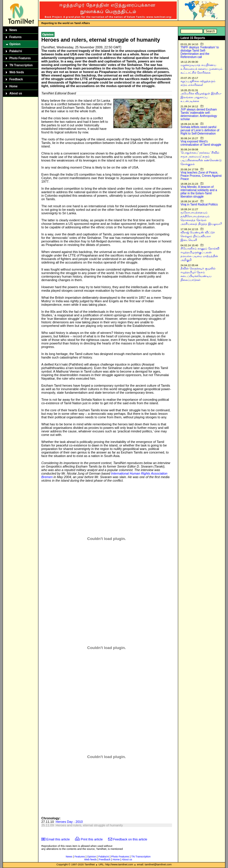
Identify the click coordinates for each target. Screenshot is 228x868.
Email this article (58, 839)
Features (16, 37)
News (13, 30)
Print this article (92, 839)
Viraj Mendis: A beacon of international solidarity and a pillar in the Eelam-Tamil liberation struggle (199, 192)
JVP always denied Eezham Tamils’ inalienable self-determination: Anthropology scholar (199, 114)
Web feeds (17, 72)
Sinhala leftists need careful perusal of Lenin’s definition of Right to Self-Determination (200, 130)
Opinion (15, 44)
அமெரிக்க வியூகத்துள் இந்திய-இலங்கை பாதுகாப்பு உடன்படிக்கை (201, 97)
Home (13, 86)
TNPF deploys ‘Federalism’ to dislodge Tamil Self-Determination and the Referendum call (200, 52)
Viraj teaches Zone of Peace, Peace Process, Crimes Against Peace (201, 176)
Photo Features (20, 58)
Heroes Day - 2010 (69, 822)
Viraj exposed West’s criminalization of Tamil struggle (201, 143)
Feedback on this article (130, 839)
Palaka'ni (16, 51)
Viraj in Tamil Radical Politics (199, 204)
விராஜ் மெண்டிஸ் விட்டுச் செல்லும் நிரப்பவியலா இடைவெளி (198, 236)
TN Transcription (21, 65)
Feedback (16, 79)
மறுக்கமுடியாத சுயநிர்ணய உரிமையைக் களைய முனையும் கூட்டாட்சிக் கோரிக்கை (201, 69)
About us (16, 93)
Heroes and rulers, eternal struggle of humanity (89, 825)
